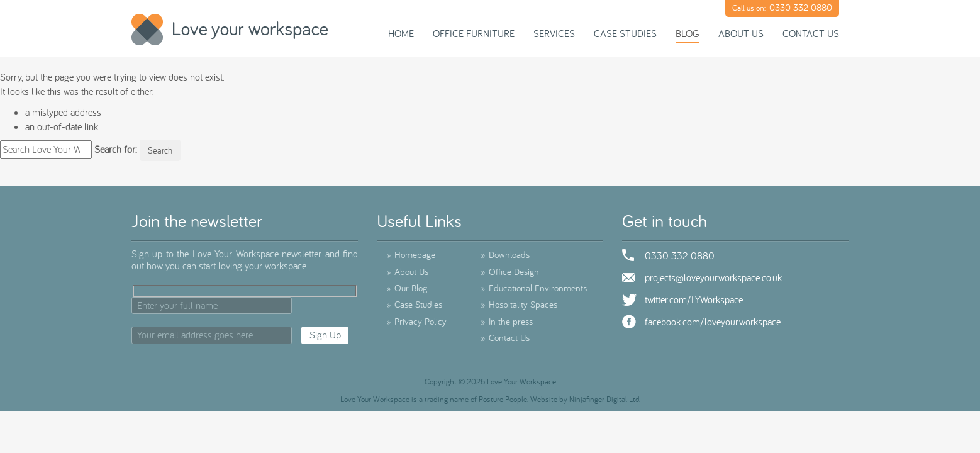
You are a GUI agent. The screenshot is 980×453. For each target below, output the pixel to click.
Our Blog (407, 288)
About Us (741, 33)
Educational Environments (534, 288)
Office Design (510, 271)
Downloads (505, 254)
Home (401, 33)
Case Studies (625, 33)
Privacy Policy (416, 321)
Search (160, 150)
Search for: (116, 149)
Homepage (411, 254)
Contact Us (811, 33)
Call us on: (782, 7)
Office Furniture (474, 33)
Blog (688, 33)
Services (554, 33)
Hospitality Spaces (519, 304)
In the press (507, 321)
